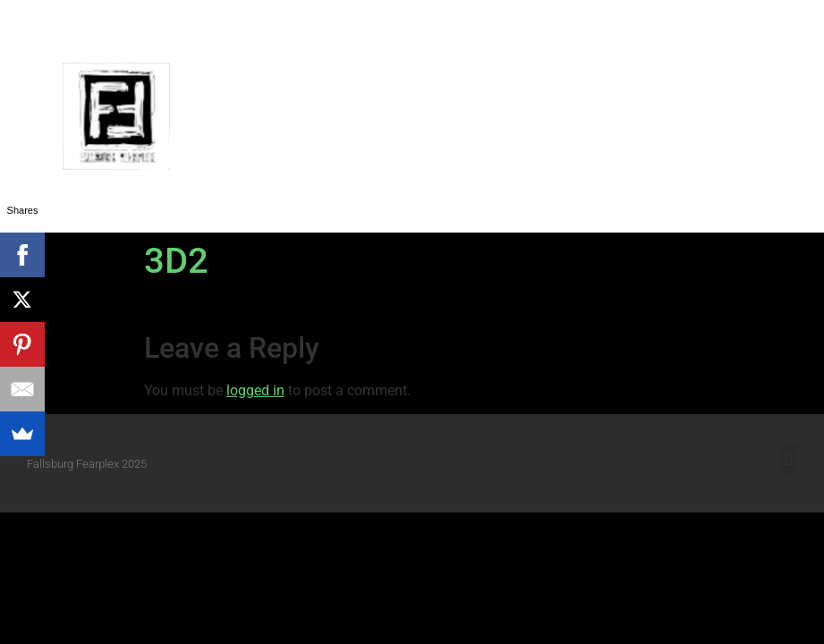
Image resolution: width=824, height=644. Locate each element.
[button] (796, 116)
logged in (255, 390)
